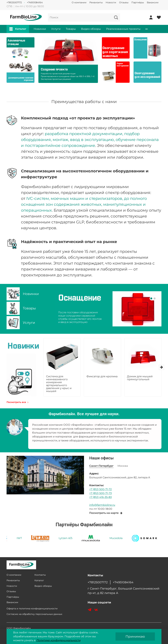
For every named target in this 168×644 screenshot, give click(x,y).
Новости (111, 2)
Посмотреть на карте (106, 513)
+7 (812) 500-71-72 (100, 489)
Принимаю (135, 636)
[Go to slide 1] (151, 298)
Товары (71, 29)
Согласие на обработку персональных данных (34, 614)
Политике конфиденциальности (58, 640)
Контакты (40, 575)
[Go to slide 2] (155, 298)
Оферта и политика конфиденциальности (32, 609)
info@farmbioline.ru (102, 505)
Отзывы (124, 2)
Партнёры (138, 2)
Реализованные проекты (123, 29)
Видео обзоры (91, 29)
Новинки (40, 29)
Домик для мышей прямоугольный (140, 378)
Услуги (56, 29)
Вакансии (153, 2)
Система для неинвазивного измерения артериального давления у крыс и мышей (59, 384)
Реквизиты (96, 2)
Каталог (18, 29)
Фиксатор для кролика (102, 376)
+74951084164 (35, 2)
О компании (79, 2)
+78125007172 (14, 2)
